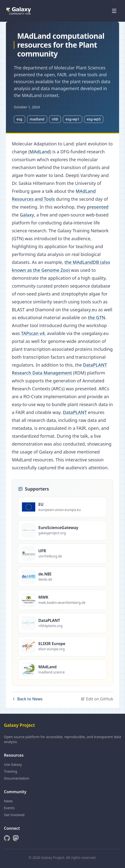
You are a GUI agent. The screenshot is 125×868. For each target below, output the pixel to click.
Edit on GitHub (97, 699)
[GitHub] (7, 838)
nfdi (55, 119)
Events (9, 808)
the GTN (96, 317)
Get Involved (14, 815)
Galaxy (27, 215)
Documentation (17, 778)
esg (19, 119)
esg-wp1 (72, 119)
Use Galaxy (13, 764)
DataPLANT (75, 412)
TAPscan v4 (33, 333)
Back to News (27, 699)
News (8, 801)
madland (37, 119)
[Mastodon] (16, 838)
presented (98, 207)
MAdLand (40, 152)
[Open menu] (114, 11)
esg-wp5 (94, 119)
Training (11, 771)
